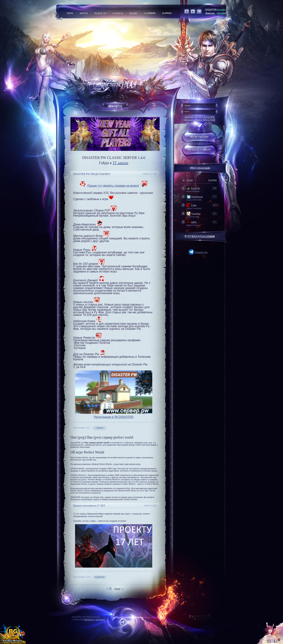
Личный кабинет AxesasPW (200, 117)
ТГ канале (120, 163)
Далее (117, 589)
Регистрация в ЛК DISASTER (114, 417)
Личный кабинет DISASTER (200, 120)
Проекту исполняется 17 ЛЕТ (89, 506)
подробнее (99, 577)
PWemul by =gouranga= (95, 620)
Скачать (99, 428)
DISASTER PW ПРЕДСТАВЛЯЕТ (92, 174)
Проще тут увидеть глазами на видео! (113, 186)
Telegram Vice (198, 252)
